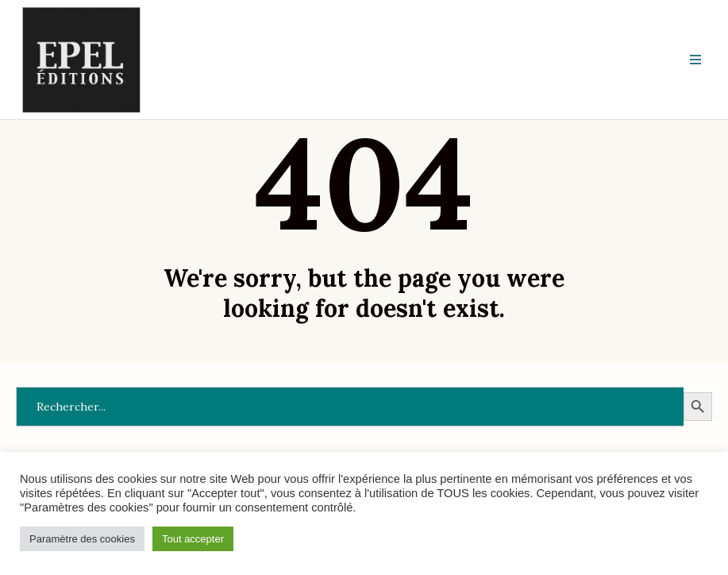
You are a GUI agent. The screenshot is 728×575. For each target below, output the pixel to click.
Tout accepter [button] (193, 539)
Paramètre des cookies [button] (82, 539)
